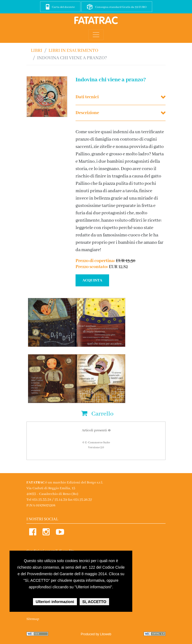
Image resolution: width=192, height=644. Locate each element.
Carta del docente (63, 7)
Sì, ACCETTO (94, 602)
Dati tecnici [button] (87, 97)
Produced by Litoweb (96, 634)
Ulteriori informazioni (55, 602)
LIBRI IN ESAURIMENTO (73, 51)
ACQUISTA (92, 280)
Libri (37, 51)
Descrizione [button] (87, 113)
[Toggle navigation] (96, 35)
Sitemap (33, 619)
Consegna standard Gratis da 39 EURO (121, 7)
